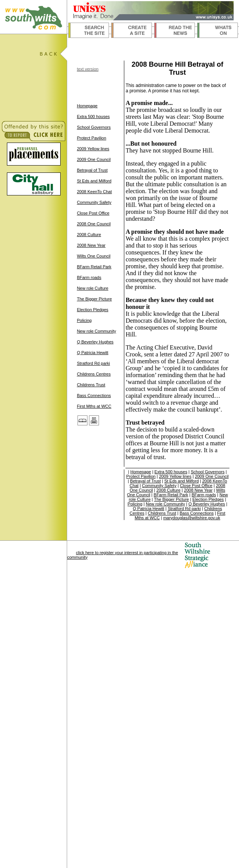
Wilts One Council (93, 256)
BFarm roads (89, 277)
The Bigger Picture (94, 299)
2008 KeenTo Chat (94, 192)
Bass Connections (94, 395)
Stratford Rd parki (93, 363)
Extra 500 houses (93, 116)
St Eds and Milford (94, 181)
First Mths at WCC (94, 406)
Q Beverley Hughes (95, 342)
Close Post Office (93, 213)
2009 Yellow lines (93, 149)
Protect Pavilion (91, 138)
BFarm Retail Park (94, 267)
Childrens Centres (94, 374)
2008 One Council (94, 224)
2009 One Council (94, 159)
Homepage (87, 106)
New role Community (96, 331)
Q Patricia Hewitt (92, 353)
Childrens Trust (91, 385)
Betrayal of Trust (92, 170)
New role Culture (92, 288)
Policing (84, 320)
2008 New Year (91, 245)
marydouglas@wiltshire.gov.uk (192, 518)
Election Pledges (92, 310)
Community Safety (94, 202)
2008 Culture (89, 235)
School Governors (94, 127)
